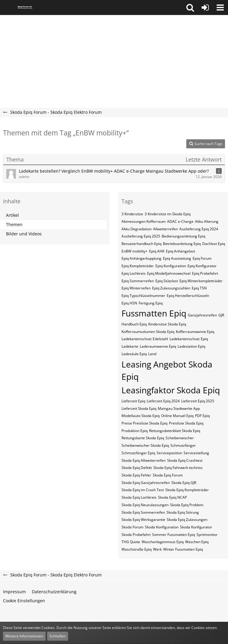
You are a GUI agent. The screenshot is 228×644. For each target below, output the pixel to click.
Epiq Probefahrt (205, 273)
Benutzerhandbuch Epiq (141, 244)
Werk (157, 549)
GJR (221, 315)
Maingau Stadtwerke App (179, 408)
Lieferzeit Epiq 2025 (198, 401)
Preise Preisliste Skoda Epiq (144, 423)
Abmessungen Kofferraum (144, 221)
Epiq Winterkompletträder (201, 281)
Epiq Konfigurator (202, 266)
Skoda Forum (132, 527)
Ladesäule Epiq (134, 354)
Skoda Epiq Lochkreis (139, 497)
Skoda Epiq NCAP (172, 497)
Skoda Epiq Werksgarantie (143, 520)
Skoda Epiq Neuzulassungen (145, 505)
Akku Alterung (207, 221)
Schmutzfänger (183, 445)
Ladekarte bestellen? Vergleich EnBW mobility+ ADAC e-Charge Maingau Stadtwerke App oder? (114, 171)
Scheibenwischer (180, 438)
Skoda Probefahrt (136, 535)
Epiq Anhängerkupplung (141, 258)
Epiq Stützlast (167, 281)
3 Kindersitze (132, 214)
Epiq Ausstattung (177, 258)
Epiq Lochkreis (133, 273)
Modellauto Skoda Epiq (141, 416)
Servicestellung (196, 453)
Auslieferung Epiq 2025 (141, 236)
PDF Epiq (202, 416)
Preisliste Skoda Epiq (186, 423)
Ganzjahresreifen (202, 315)
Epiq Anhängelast (180, 251)
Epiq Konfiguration (171, 266)
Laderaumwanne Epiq (158, 346)
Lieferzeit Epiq (133, 401)
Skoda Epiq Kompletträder (187, 490)
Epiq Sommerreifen (138, 281)
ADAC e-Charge (180, 221)
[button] (190, 8)
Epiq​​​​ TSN (199, 288)
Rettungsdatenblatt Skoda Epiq (175, 431)
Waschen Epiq (197, 542)
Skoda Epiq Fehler (136, 475)
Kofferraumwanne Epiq (195, 332)
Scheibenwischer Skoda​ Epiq (145, 445)
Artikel (12, 215)
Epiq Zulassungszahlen (171, 288)
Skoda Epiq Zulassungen (187, 520)
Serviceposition (169, 453)
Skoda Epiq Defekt (137, 468)
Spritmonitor (207, 535)
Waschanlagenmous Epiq (163, 542)
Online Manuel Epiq (177, 416)
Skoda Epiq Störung (183, 512)
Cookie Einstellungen (24, 601)
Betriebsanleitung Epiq (182, 244)
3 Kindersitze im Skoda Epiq (168, 214)
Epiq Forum (202, 258)
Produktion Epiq (135, 431)
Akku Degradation (136, 229)
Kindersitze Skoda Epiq (167, 324)
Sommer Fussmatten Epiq (174, 535)
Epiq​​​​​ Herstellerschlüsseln (188, 296)
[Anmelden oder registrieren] (205, 8)
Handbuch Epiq (134, 324)
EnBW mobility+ (135, 251)
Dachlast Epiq (214, 244)
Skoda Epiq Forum (168, 475)
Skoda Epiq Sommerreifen (143, 512)
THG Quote (131, 542)
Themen (14, 224)
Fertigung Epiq (151, 303)
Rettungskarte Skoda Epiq (143, 438)
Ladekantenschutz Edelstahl (145, 339)
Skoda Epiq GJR (184, 483)
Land (152, 354)
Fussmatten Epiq (154, 313)
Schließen (58, 636)
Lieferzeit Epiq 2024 (163, 401)
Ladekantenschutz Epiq (189, 339)
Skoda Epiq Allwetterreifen (144, 460)
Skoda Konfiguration (162, 527)
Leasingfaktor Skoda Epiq (171, 390)
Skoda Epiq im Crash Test (143, 490)
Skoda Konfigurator (196, 527)
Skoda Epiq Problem (187, 505)
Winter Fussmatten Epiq (183, 549)
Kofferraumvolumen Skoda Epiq (148, 332)
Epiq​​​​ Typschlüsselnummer (143, 296)
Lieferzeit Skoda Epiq (139, 408)
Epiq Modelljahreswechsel (169, 273)
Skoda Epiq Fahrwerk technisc (178, 468)
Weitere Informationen (24, 636)
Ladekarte (130, 346)
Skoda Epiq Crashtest (185, 460)
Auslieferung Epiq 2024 (199, 229)
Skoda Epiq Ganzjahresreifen (146, 483)
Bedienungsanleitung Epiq (183, 236)
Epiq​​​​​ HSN (129, 303)
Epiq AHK (157, 251)
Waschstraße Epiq (136, 549)
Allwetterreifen (165, 229)
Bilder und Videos (24, 234)
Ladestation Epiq (191, 346)
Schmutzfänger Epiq (138, 453)
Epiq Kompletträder (138, 266)
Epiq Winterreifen (136, 288)
